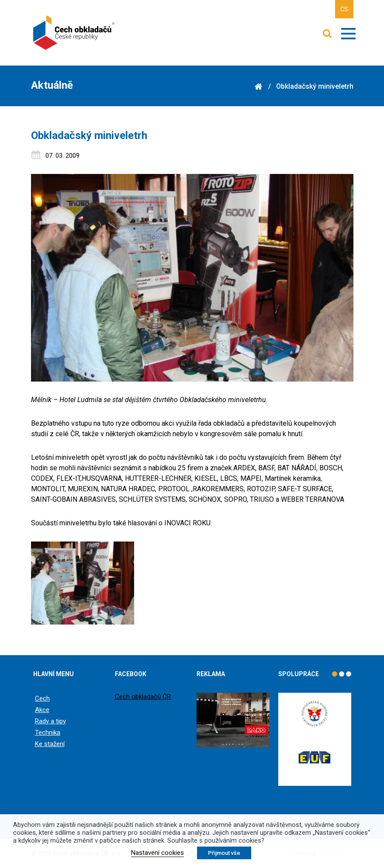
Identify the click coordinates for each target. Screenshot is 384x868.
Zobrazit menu (348, 34)
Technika (48, 733)
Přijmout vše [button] (224, 853)
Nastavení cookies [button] (157, 853)
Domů (259, 87)
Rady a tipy (50, 721)
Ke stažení (50, 744)
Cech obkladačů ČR (143, 697)
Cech (42, 698)
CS (344, 9)
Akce (42, 710)
